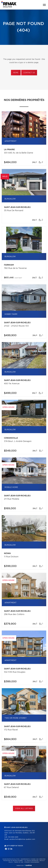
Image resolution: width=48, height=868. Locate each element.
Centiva (28, 865)
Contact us (29, 73)
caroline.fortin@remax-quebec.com (22, 839)
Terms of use (19, 862)
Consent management (32, 862)
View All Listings (24, 809)
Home (16, 73)
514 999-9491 (13, 837)
